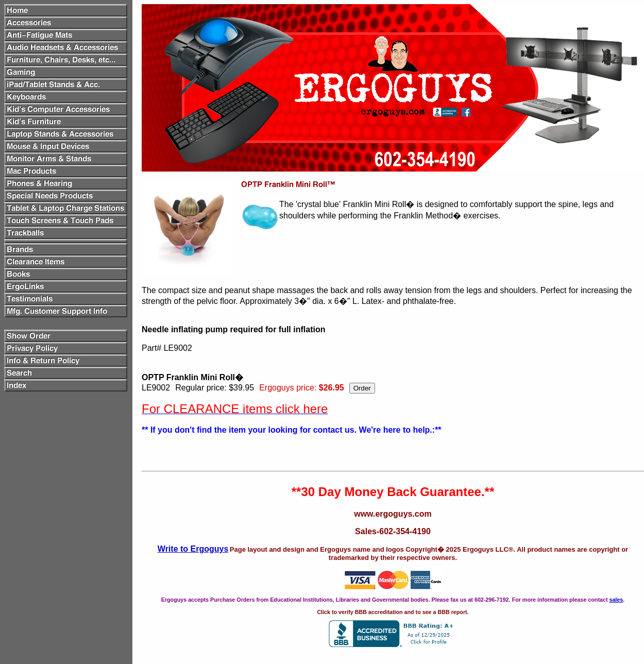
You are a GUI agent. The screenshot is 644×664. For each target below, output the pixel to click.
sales (616, 600)
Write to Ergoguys (193, 549)
